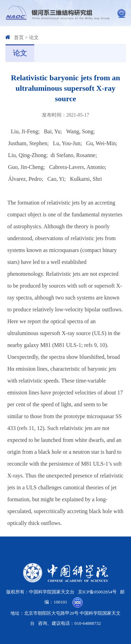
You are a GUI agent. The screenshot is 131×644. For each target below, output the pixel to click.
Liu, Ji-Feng (24, 131)
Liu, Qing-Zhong (27, 155)
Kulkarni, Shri (86, 179)
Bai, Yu (52, 131)
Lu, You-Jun (67, 143)
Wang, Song (80, 131)
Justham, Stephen (28, 143)
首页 (19, 38)
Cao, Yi (56, 179)
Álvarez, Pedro (25, 179)
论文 (34, 38)
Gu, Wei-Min (101, 143)
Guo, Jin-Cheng (26, 167)
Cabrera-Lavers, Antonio (77, 167)
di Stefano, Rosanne (73, 155)
